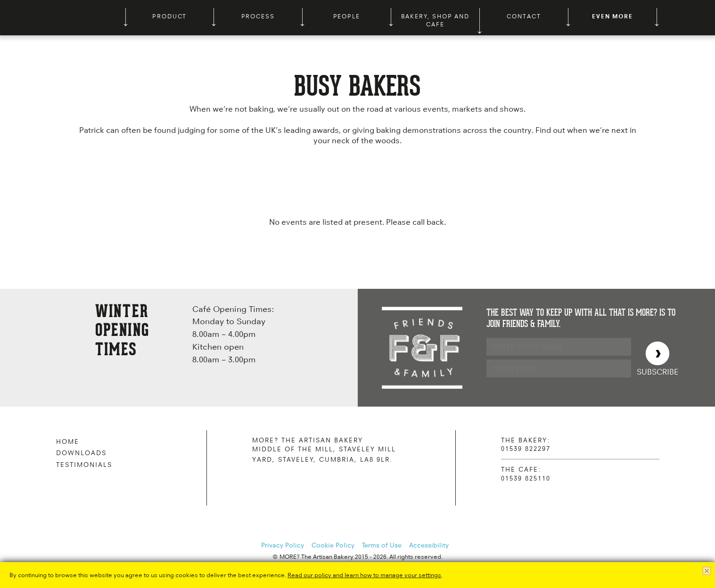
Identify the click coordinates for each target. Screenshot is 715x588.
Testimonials (84, 465)
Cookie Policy (333, 545)
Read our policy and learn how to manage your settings (364, 575)
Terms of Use (382, 545)
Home (68, 441)
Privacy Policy (283, 545)
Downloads (81, 453)
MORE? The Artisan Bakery (66, 18)
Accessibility (429, 545)
